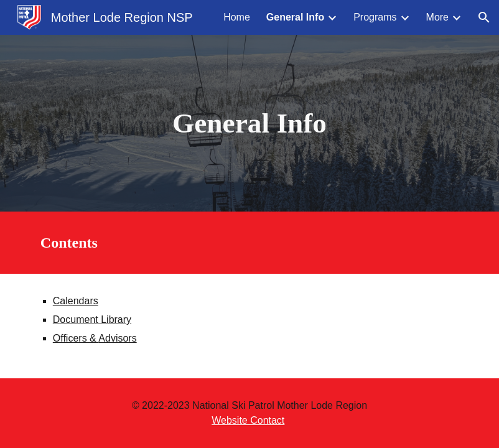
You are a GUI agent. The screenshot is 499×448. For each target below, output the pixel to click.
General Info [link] (295, 17)
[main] (249, 124)
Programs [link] (375, 17)
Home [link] (237, 17)
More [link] (437, 17)
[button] (484, 17)
